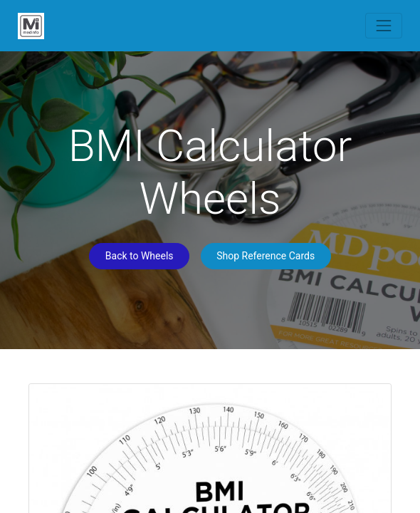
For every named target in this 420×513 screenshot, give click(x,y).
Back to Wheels (140, 256)
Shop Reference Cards (266, 256)
